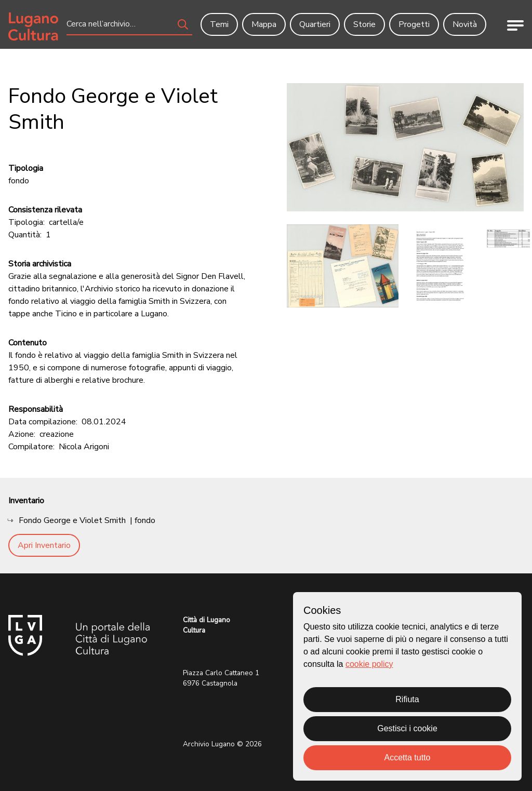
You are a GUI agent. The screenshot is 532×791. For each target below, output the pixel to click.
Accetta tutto (408, 758)
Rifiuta (407, 699)
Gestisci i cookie (407, 728)
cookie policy (369, 664)
